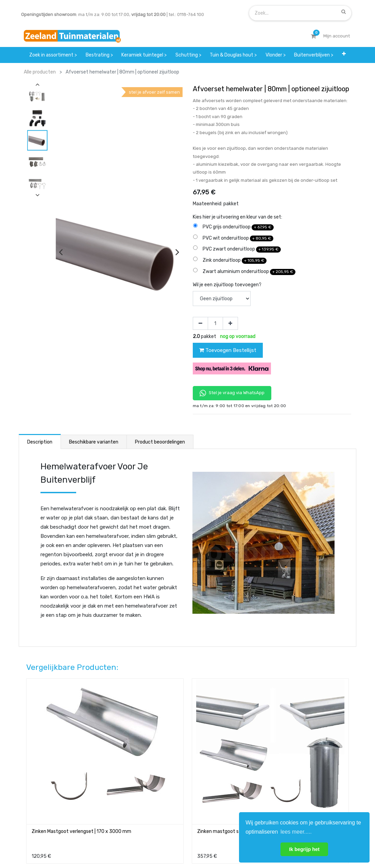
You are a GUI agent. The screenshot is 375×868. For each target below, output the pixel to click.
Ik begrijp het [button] (304, 849)
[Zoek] (344, 12)
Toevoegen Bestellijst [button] (228, 350)
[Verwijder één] (200, 323)
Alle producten (40, 72)
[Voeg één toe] (230, 323)
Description (40, 442)
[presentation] (61, 252)
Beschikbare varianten (94, 442)
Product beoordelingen (160, 442)
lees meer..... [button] (296, 832)
